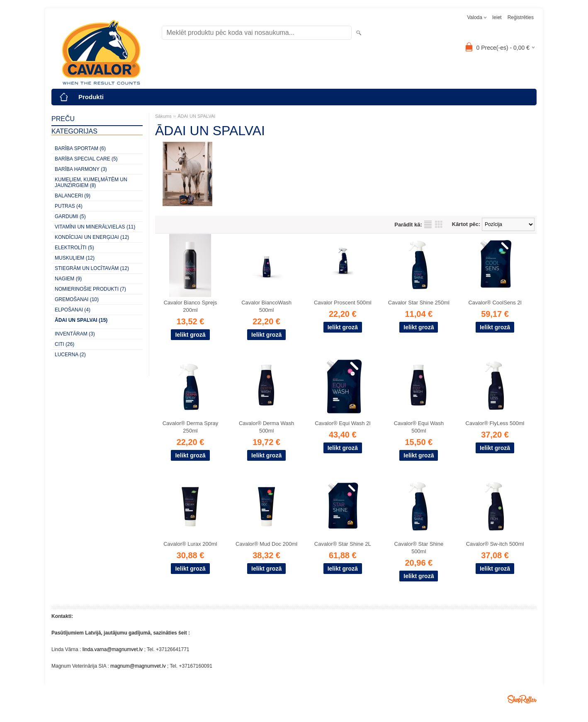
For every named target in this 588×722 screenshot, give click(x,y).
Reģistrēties (521, 17)
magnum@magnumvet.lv (138, 666)
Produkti (91, 97)
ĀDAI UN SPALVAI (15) (81, 320)
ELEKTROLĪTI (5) (74, 248)
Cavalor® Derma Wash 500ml (266, 427)
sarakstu (428, 224)
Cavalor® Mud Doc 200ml (266, 544)
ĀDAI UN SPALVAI (196, 116)
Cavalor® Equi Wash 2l (343, 423)
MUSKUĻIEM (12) (75, 258)
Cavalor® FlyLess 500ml (495, 423)
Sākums (163, 116)
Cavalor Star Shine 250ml (419, 303)
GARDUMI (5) (70, 216)
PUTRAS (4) (69, 206)
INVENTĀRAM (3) (75, 334)
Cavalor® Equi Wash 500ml (419, 427)
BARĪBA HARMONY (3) (81, 169)
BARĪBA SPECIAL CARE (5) (86, 159)
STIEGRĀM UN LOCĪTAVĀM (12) (92, 268)
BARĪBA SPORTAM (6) (80, 148)
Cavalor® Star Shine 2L (343, 544)
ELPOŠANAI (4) (73, 310)
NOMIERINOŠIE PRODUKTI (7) (90, 289)
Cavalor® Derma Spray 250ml (191, 427)
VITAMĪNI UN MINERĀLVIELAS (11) (95, 227)
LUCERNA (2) (70, 355)
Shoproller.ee (522, 699)
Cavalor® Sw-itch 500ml (495, 544)
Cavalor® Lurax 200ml (190, 544)
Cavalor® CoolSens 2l (495, 303)
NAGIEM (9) (68, 279)
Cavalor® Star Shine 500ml (419, 548)
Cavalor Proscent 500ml (343, 303)
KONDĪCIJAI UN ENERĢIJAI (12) (92, 237)
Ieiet (497, 17)
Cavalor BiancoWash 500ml (266, 306)
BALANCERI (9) (73, 196)
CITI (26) (64, 344)
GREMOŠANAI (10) (77, 299)
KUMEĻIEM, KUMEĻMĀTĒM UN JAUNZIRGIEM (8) (91, 182)
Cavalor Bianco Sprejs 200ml (191, 306)
